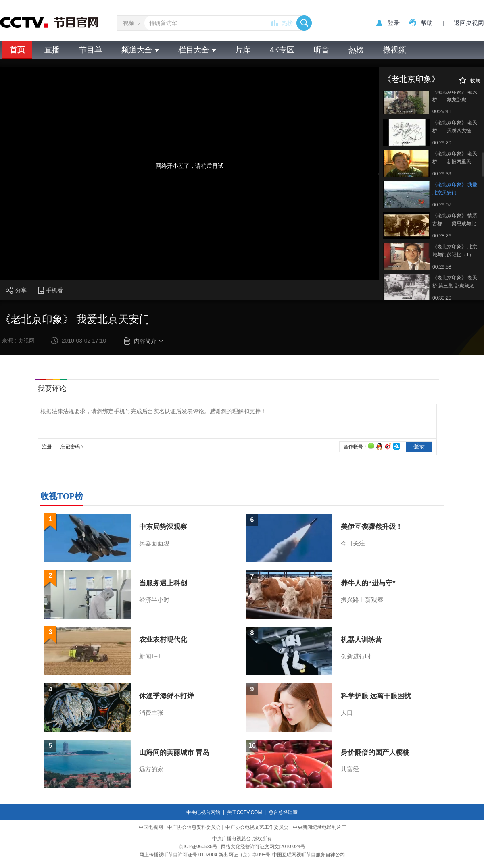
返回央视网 (469, 23)
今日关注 (353, 543)
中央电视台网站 (203, 812)
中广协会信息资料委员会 (194, 827)
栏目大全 (197, 50)
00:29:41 (442, 112)
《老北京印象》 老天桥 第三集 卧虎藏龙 (455, 282)
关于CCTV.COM (245, 812)
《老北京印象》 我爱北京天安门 (455, 189)
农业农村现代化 (163, 640)
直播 (52, 50)
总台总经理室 (283, 812)
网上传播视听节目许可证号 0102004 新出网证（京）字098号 (205, 855)
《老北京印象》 (411, 79)
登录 (394, 23)
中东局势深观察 (163, 527)
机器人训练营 (361, 640)
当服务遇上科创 (163, 583)
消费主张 (151, 713)
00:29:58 (442, 267)
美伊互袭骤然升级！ (372, 527)
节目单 (91, 50)
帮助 (427, 23)
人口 (347, 713)
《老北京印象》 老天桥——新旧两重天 (455, 158)
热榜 (287, 23)
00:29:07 (442, 205)
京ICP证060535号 (198, 847)
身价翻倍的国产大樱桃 (375, 752)
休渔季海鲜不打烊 (167, 696)
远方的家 (151, 769)
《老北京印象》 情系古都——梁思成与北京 (455, 220)
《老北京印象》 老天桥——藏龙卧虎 (455, 96)
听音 (321, 50)
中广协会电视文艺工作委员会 (257, 827)
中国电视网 (151, 827)
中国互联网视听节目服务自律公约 (309, 855)
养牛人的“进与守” (368, 583)
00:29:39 (442, 174)
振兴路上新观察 (362, 600)
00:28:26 (442, 236)
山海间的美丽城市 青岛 (174, 752)
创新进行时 (356, 656)
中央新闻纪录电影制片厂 (319, 827)
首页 (17, 50)
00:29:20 (442, 143)
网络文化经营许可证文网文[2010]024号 (263, 847)
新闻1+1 (150, 656)
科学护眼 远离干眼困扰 (376, 696)
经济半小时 (154, 600)
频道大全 (140, 50)
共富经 (350, 769)
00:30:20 (442, 298)
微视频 (395, 50)
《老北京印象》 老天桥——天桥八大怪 (455, 127)
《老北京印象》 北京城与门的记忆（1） (455, 251)
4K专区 (282, 50)
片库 (243, 50)
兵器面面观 (154, 543)
